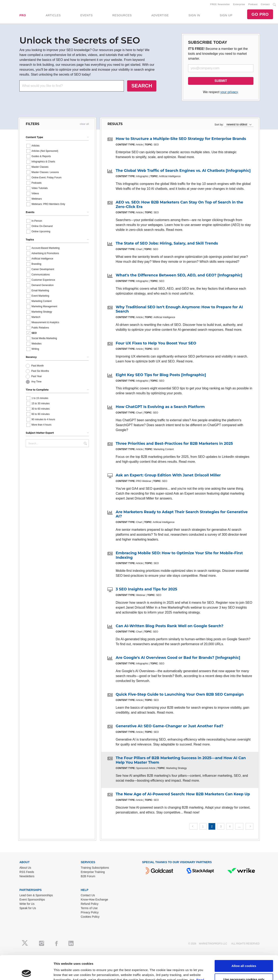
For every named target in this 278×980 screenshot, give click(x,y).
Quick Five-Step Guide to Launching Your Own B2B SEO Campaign (180, 694)
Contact (265, 4)
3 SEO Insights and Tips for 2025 (146, 589)
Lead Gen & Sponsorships (36, 895)
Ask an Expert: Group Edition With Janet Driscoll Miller (168, 475)
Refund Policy (90, 904)
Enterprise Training (93, 872)
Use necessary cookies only (244, 955)
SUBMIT (221, 81)
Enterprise (239, 4)
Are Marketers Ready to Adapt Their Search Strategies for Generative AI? (182, 514)
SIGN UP (226, 15)
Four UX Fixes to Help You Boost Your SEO (156, 343)
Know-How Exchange (94, 900)
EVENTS (86, 15)
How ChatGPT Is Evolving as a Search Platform (160, 407)
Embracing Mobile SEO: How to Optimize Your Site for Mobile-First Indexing (179, 555)
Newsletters (27, 876)
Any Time (36, 382)
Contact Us (88, 895)
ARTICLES (53, 15)
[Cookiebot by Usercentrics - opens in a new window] (26, 972)
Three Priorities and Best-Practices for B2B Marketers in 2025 (174, 444)
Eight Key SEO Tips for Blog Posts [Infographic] (161, 375)
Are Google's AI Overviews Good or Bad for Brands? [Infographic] (178, 658)
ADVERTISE (160, 15)
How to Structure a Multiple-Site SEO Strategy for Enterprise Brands (181, 139)
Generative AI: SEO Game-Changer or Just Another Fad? (170, 726)
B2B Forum (88, 876)
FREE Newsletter (220, 4)
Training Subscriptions (95, 868)
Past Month (38, 366)
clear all (84, 124)
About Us (25, 868)
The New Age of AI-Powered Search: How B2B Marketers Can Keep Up (183, 794)
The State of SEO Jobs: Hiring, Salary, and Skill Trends (167, 243)
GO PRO (260, 14)
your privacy (229, 92)
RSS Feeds (27, 872)
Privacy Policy (90, 912)
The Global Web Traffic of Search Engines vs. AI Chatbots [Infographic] (183, 171)
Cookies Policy (90, 917)
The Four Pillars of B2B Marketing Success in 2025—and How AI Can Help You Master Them (181, 760)
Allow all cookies (244, 942)
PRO (23, 15)
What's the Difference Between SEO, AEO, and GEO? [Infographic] (179, 275)
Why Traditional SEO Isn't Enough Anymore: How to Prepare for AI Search (179, 309)
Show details (63, 972)
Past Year (36, 376)
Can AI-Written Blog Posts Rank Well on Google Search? (170, 626)
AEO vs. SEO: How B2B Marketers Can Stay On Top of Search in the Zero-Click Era (179, 204)
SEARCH (142, 86)
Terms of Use (89, 908)
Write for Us (27, 904)
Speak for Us (28, 908)
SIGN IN (194, 15)
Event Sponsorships (32, 900)
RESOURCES (122, 15)
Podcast (253, 4)
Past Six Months (40, 371)
